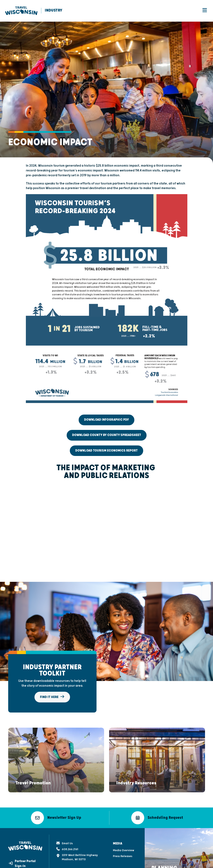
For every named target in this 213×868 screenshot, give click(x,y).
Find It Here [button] (52, 697)
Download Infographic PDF (106, 420)
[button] (33, 774)
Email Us (64, 833)
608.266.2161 (67, 839)
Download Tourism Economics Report (106, 451)
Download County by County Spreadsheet (107, 435)
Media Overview (124, 840)
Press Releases (123, 846)
